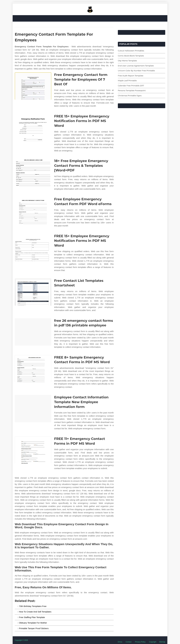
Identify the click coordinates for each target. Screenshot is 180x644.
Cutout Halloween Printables (131, 51)
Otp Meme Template (127, 61)
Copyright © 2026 (21, 640)
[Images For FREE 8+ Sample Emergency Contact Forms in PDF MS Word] (33, 369)
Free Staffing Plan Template (32, 617)
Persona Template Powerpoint (132, 90)
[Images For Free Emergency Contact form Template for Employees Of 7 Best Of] (33, 86)
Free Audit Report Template (131, 76)
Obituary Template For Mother (33, 623)
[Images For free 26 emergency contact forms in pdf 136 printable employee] (33, 332)
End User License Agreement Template (136, 66)
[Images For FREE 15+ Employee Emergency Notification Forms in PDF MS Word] (33, 128)
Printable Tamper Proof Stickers (34, 628)
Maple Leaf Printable (127, 81)
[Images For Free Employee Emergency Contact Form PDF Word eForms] (33, 210)
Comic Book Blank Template (131, 56)
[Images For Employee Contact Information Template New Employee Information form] (33, 409)
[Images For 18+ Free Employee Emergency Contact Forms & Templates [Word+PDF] (33, 172)
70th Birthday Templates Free (33, 606)
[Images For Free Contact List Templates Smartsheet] (33, 292)
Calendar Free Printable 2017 (131, 86)
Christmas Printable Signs (130, 96)
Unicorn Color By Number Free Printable (136, 71)
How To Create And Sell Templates (35, 612)
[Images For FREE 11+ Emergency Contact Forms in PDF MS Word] (33, 450)
